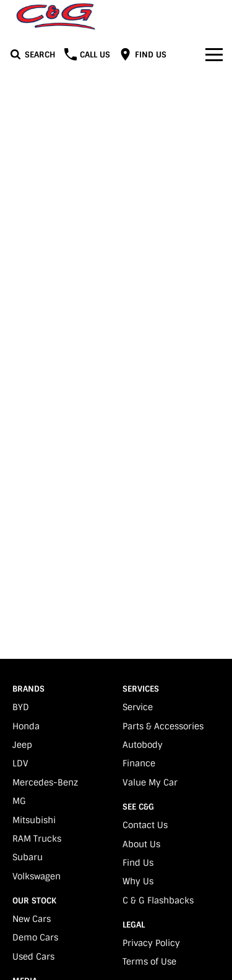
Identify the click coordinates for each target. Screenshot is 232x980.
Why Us (138, 881)
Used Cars (33, 957)
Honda (26, 726)
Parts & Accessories (163, 726)
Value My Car (150, 782)
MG (19, 801)
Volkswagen (37, 876)
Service (138, 707)
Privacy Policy (151, 943)
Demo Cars (35, 937)
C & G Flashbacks (158, 900)
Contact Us (145, 825)
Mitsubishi (34, 820)
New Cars (32, 919)
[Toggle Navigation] (214, 54)
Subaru (28, 857)
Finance (139, 763)
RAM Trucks (37, 839)
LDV (20, 763)
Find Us (138, 863)
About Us (141, 844)
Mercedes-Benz (45, 782)
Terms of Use (149, 961)
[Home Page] (56, 16)
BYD (21, 707)
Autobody (143, 745)
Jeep (22, 745)
